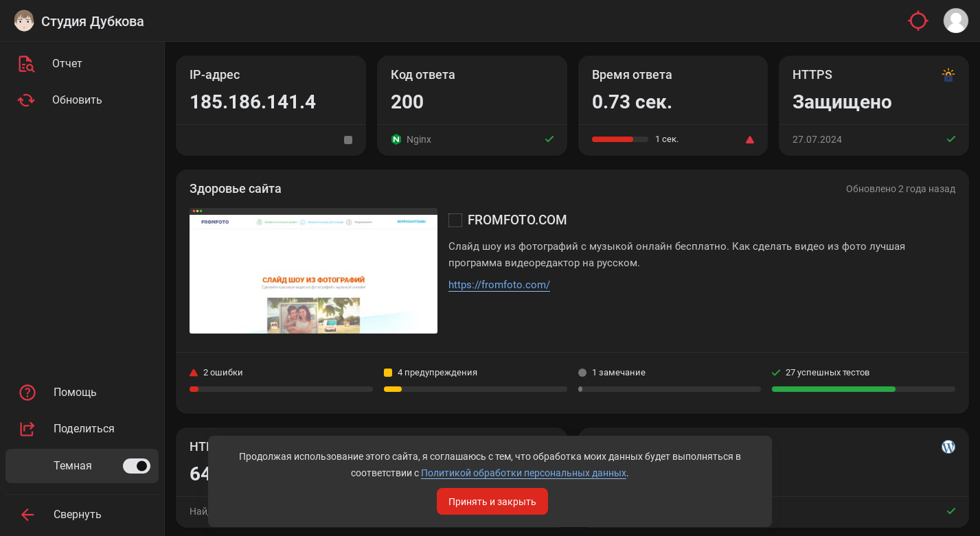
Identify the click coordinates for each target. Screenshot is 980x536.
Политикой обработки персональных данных (489, 469)
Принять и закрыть (492, 497)
